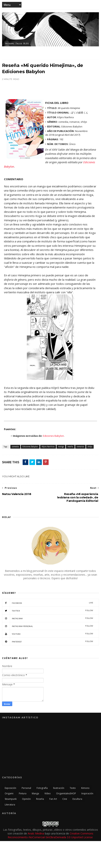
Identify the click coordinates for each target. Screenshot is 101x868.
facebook (48, 603)
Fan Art (53, 799)
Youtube (48, 634)
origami (9, 793)
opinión (26, 799)
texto (73, 788)
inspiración (87, 793)
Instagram (48, 618)
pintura (23, 793)
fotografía (42, 788)
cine (65, 799)
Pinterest (48, 641)
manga (61, 447)
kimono (85, 788)
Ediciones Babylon (53, 436)
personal (26, 788)
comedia (15, 447)
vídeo (48, 793)
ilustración (59, 788)
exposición (10, 788)
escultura (77, 799)
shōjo (90, 447)
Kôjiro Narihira (48, 447)
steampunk (11, 799)
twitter (48, 611)
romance (80, 447)
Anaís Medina (36, 833)
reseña (70, 447)
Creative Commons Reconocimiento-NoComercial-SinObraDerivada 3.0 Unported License (51, 835)
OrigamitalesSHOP (66, 793)
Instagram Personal (48, 626)
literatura (10, 805)
